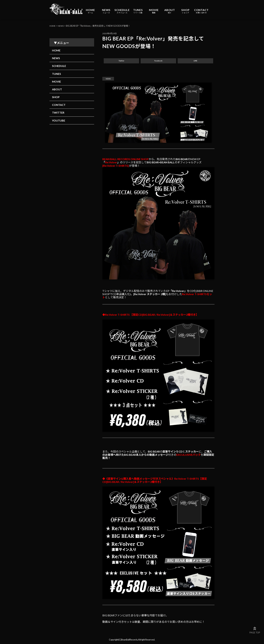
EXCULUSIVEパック (188, 456)
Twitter (121, 61)
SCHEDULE (122, 11)
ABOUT (170, 11)
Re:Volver (111, 164)
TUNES (138, 11)
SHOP (185, 11)
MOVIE (154, 11)
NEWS (106, 11)
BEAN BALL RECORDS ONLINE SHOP (126, 160)
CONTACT (201, 11)
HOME (90, 11)
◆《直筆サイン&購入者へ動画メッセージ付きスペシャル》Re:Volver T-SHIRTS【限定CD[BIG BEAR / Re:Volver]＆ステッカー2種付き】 (155, 482)
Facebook (158, 61)
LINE (195, 61)
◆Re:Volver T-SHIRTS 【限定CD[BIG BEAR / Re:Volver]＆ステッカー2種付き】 (150, 316)
